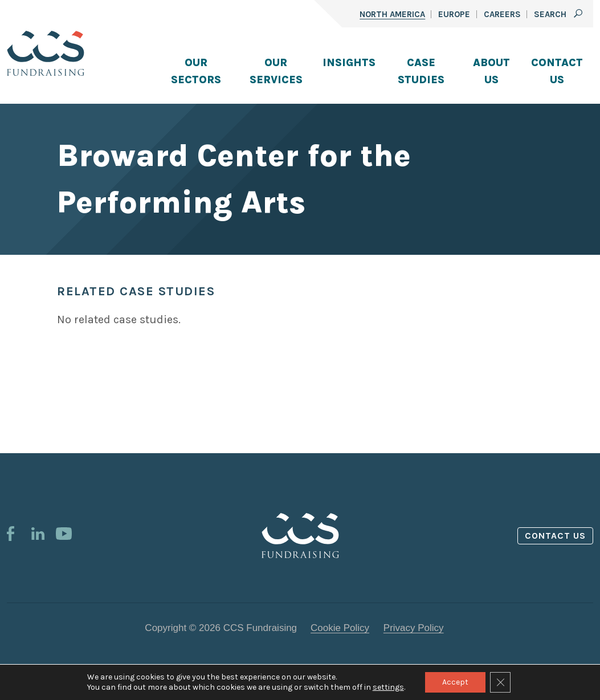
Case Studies (421, 71)
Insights (349, 63)
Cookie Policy (340, 628)
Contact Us (557, 71)
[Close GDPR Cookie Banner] (500, 682)
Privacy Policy (414, 628)
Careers (502, 14)
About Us (491, 71)
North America (392, 14)
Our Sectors (196, 71)
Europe (454, 14)
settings (388, 687)
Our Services (276, 71)
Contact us (556, 536)
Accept (455, 682)
